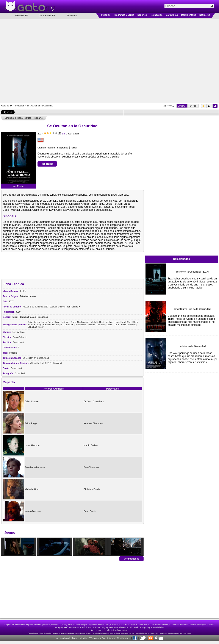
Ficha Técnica (24, 118)
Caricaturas (172, 15)
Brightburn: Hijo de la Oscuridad (192, 309)
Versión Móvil (63, 638)
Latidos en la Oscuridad (192, 346)
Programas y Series (124, 15)
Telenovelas (156, 15)
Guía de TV (7, 106)
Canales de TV (47, 16)
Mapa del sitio (80, 638)
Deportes (142, 15)
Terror (74, 148)
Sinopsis (9, 118)
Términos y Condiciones (102, 638)
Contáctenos (124, 638)
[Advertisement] (45, 61)
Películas (106, 15)
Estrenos (72, 16)
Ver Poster (19, 186)
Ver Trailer (47, 164)
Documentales (189, 15)
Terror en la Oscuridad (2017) (192, 272)
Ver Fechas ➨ (74, 307)
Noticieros (205, 15)
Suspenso (63, 148)
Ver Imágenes (132, 558)
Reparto (39, 118)
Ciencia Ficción (46, 148)
